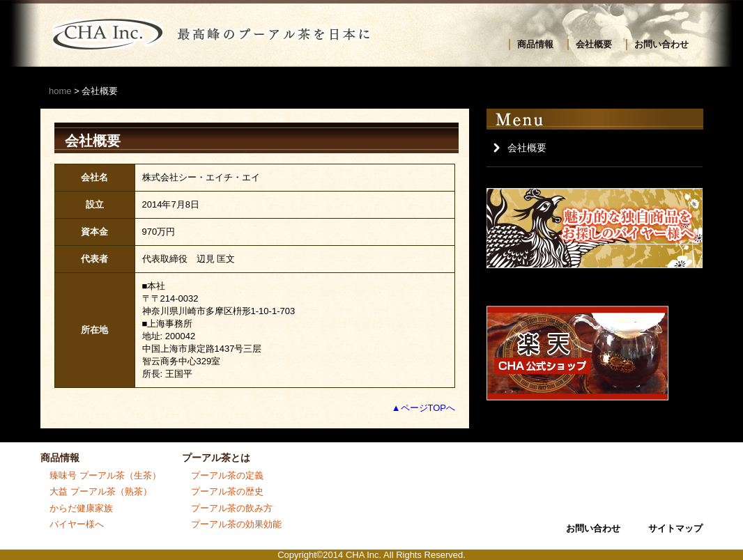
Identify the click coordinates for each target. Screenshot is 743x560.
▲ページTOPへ (423, 408)
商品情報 (535, 44)
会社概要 (594, 44)
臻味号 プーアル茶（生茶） (105, 475)
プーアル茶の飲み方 (232, 508)
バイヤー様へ (77, 524)
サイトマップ (675, 528)
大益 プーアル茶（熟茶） (101, 491)
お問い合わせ (661, 44)
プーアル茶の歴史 (227, 491)
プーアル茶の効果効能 (236, 524)
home (60, 91)
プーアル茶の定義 (227, 475)
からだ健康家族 (81, 508)
